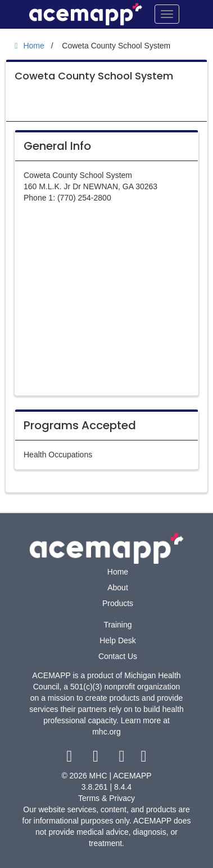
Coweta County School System (94, 76)
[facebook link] (71, 759)
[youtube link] (123, 759)
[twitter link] (97, 759)
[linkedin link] (144, 759)
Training (117, 625)
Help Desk (118, 640)
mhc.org (107, 732)
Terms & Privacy (107, 798)
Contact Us (118, 656)
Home (118, 572)
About (118, 587)
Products (118, 603)
